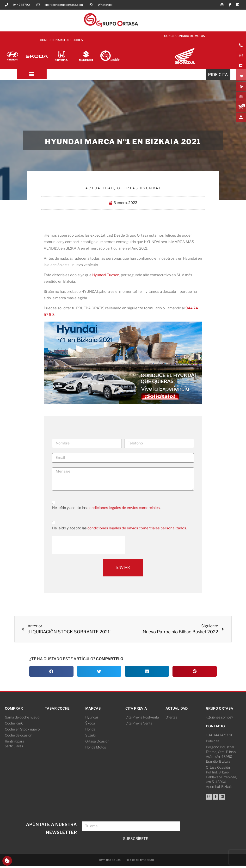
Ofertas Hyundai (139, 190)
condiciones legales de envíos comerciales (124, 510)
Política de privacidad (140, 862)
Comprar (14, 710)
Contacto (215, 728)
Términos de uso (110, 862)
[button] (51, 673)
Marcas (93, 710)
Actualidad (100, 190)
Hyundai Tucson (106, 277)
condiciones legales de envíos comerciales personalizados (137, 530)
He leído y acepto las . (106, 510)
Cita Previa (136, 710)
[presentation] (89, 547)
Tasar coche (57, 710)
